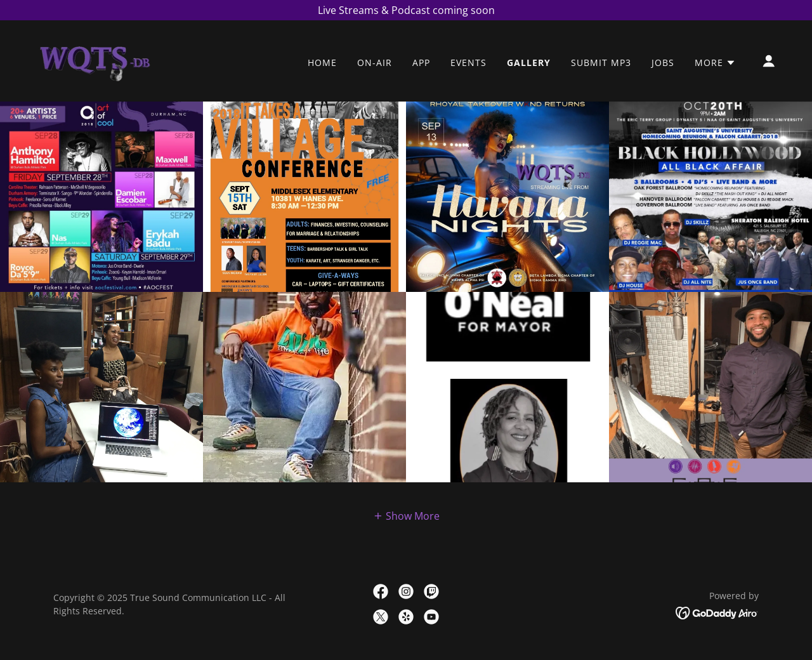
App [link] (421, 63)
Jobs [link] (663, 63)
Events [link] (468, 63)
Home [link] (322, 63)
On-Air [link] (375, 63)
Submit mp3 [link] (601, 63)
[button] (715, 63)
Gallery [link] (529, 63)
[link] (94, 60)
